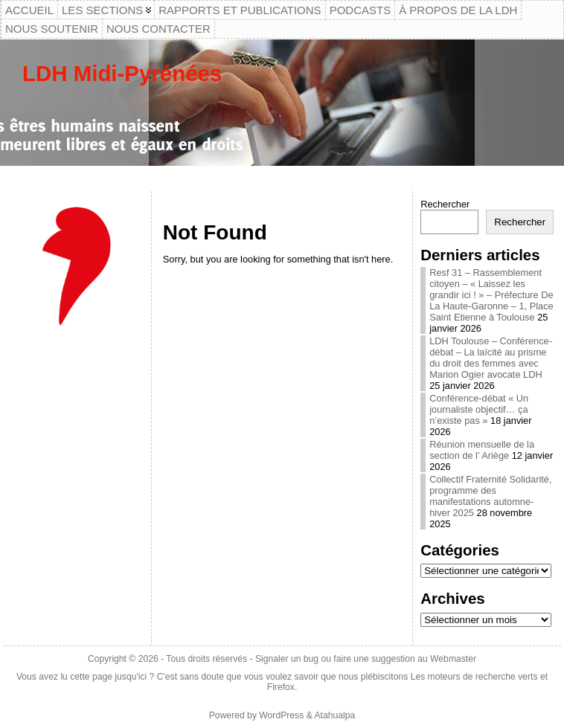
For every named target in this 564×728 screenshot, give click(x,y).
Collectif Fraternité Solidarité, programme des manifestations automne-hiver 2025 (490, 496)
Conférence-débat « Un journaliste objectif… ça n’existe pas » (479, 409)
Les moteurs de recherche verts (474, 677)
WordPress (281, 715)
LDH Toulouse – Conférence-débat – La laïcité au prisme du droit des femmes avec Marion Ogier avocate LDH (491, 358)
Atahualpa (334, 715)
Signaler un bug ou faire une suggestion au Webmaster (366, 659)
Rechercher (445, 204)
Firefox (281, 687)
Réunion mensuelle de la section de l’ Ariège (482, 450)
